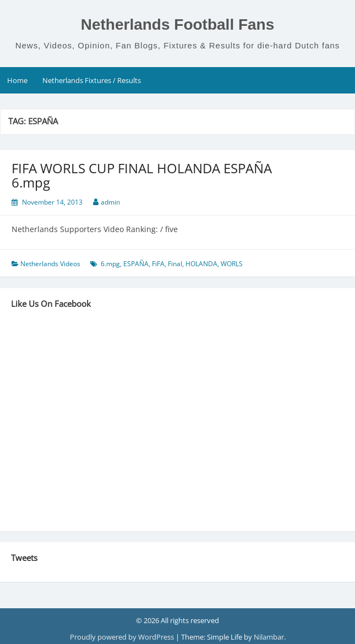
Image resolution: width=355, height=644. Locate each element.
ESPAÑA (136, 264)
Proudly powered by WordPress (123, 637)
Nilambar (269, 637)
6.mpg (110, 264)
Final (175, 264)
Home (17, 80)
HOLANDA (201, 264)
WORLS (232, 264)
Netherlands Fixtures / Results (92, 80)
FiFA (158, 264)
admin (110, 202)
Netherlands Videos (50, 264)
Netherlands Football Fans (178, 24)
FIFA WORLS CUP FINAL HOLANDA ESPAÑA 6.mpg (142, 175)
